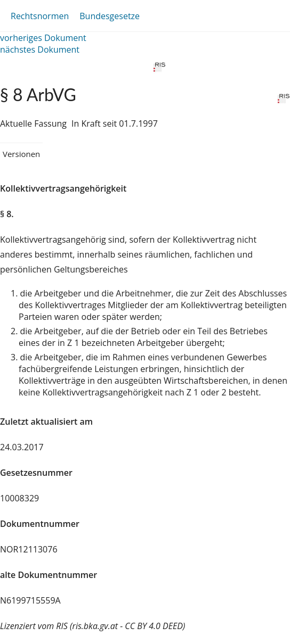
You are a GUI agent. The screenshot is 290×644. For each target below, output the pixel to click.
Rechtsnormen (40, 16)
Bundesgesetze (110, 16)
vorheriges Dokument (43, 38)
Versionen (21, 154)
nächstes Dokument (40, 49)
